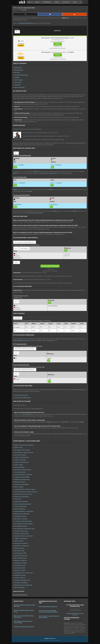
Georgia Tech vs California (21, 543)
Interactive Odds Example (21, 75)
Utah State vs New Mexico (21, 583)
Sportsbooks (48, 2)
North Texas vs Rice (19, 551)
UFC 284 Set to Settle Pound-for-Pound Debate (23, 622)
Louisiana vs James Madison (22, 484)
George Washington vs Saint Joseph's (24, 511)
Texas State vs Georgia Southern (23, 470)
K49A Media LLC (67, 623)
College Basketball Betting (26, 23)
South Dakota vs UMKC (20, 553)
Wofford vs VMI (18, 448)
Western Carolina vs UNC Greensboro (24, 445)
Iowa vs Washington (20, 588)
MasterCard (50, 422)
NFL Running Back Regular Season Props (24, 611)
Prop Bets (17, 77)
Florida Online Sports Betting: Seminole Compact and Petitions (48, 611)
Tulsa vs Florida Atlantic (20, 507)
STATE (17, 29)
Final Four (50, 341)
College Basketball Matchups (21, 595)
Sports (38, 2)
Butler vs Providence (20, 509)
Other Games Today (19, 87)
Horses (58, 2)
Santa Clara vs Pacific (20, 568)
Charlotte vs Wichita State (21, 531)
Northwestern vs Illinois (20, 563)
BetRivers (36, 171)
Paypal (82, 422)
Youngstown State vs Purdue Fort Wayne (25, 489)
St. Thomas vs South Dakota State (23, 521)
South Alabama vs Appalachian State (24, 452)
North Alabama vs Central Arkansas (24, 524)
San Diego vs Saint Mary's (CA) (22, 580)
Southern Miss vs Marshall (21, 502)
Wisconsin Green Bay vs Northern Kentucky (26, 492)
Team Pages (17, 85)
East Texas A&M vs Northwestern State (24, 529)
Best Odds (17, 73)
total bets (30, 191)
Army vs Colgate (19, 465)
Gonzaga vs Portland (20, 570)
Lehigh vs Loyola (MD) (20, 460)
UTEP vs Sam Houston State (21, 534)
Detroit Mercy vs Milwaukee (21, 546)
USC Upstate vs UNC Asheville (22, 450)
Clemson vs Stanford (20, 578)
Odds (31, 2)
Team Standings (18, 80)
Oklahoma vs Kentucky (20, 561)
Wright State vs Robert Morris (22, 479)
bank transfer (65, 422)
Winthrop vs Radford (20, 482)
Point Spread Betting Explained (48, 607)
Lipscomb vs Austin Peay (21, 556)
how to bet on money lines (36, 213)
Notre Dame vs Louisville (21, 519)
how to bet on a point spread (49, 173)
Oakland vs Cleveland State (21, 462)
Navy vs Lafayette (19, 487)
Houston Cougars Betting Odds (22, 398)
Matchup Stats (18, 68)
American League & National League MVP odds (25, 606)
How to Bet (67, 2)
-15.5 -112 (67, 256)
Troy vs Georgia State (20, 472)
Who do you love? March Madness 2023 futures (24, 617)
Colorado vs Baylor (19, 548)
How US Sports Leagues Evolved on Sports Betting (49, 617)
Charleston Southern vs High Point (23, 475)
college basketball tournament (21, 341)
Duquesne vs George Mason (22, 497)
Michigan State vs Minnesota (22, 514)
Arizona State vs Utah (20, 565)
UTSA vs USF (18, 499)
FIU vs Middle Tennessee (21, 526)
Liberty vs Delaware (19, 467)
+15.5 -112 (67, 254)
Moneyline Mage (19, 70)
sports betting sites (28, 414)
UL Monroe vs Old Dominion (22, 457)
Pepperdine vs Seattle (20, 575)
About (76, 2)
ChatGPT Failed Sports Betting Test (24, 627)
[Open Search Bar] (81, 2)
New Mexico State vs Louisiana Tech (24, 536)
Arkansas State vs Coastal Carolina (23, 494)
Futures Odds (18, 82)
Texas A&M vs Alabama (20, 516)
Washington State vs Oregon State (23, 585)
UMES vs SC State (19, 541)
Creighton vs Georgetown (21, 538)
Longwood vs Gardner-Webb (22, 477)
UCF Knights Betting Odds (21, 395)
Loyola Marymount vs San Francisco (24, 573)
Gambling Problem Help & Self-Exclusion (75, 614)
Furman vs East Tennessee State (23, 504)
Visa (41, 422)
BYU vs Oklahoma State (20, 558)
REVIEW (21, 46)
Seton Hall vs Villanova (20, 455)
